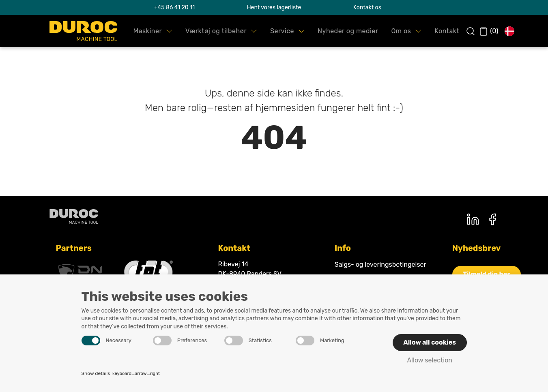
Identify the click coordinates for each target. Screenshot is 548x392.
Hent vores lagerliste (274, 7)
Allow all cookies (430, 342)
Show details (121, 374)
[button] (153, 31)
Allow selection (430, 360)
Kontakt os (367, 7)
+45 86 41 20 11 (174, 7)
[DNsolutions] (80, 272)
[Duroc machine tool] (74, 216)
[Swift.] (83, 31)
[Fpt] (148, 272)
